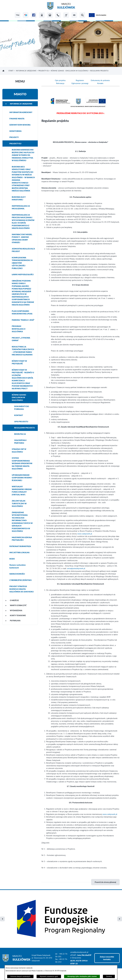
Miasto (66, 6)
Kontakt (100, 83)
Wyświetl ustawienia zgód (49, 976)
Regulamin (80, 80)
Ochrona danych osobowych (20, 976)
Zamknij (109, 976)
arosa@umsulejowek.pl (76, 569)
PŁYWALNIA (13, 621)
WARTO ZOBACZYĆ (16, 605)
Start (11, 71)
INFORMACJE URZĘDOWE (26, 71)
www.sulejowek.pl (85, 534)
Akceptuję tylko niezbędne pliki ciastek (82, 976)
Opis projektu (60, 80)
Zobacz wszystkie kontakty (107, 920)
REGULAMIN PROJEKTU (24, 428)
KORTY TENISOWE (16, 615)
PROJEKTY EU (44, 71)
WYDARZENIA (14, 610)
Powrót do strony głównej (105, 882)
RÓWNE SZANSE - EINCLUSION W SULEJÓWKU (70, 71)
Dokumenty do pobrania (100, 80)
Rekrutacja (60, 83)
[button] (74, 15)
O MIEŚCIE (12, 600)
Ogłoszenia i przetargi (80, 83)
